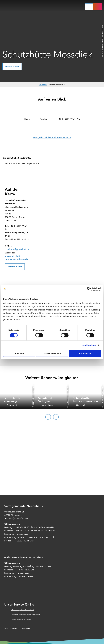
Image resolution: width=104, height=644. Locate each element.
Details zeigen (89, 345)
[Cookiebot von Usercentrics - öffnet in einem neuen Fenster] (89, 289)
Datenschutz (15, 628)
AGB (6, 628)
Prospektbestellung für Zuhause (21, 619)
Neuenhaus (43, 85)
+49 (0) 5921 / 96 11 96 (69, 119)
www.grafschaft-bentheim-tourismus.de (52, 137)
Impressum (26, 628)
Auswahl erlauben (52, 353)
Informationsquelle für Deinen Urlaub (23, 610)
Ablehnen (19, 353)
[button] (12, 67)
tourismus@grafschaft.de (17, 249)
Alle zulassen (85, 353)
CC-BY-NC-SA (33, 400)
